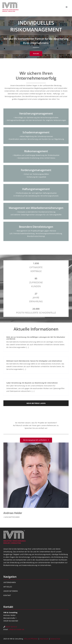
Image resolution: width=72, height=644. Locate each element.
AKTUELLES (8, 587)
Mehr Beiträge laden (36, 403)
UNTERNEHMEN (10, 582)
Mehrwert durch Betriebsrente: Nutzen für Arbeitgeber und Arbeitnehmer (34, 361)
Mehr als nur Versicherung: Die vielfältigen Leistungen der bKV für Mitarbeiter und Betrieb (36, 338)
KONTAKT (7, 595)
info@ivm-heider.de (16, 629)
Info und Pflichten (31, 639)
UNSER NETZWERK (11, 591)
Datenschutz (55, 639)
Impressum (44, 639)
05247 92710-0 (11, 627)
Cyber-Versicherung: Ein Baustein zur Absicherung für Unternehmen (32, 383)
